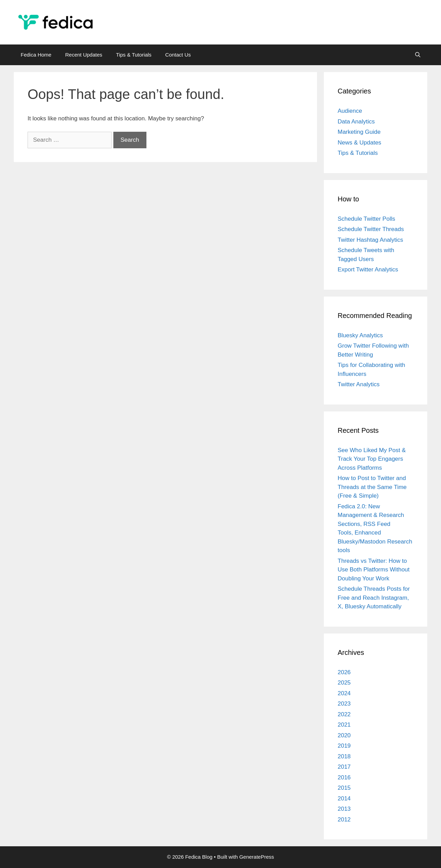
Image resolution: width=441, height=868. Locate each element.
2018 (344, 756)
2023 (344, 704)
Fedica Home (36, 55)
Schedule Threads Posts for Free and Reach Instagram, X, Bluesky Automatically (374, 598)
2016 (344, 777)
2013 (344, 809)
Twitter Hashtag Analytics (370, 240)
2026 (344, 672)
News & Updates (360, 143)
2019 (344, 746)
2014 (344, 799)
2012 (344, 820)
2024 (344, 693)
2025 (344, 683)
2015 (344, 788)
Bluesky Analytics (360, 335)
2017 (344, 767)
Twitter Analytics (359, 384)
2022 (344, 714)
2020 (344, 735)
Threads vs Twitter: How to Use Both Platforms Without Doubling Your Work (374, 570)
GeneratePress (257, 857)
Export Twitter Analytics (368, 270)
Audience (350, 111)
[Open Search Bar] (418, 55)
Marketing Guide (359, 132)
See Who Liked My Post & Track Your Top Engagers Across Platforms (372, 459)
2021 (344, 725)
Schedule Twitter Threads (371, 229)
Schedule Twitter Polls (366, 219)
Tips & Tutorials (134, 55)
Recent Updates (84, 55)
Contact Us (178, 55)
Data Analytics (356, 122)
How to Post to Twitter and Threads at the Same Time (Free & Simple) (372, 487)
